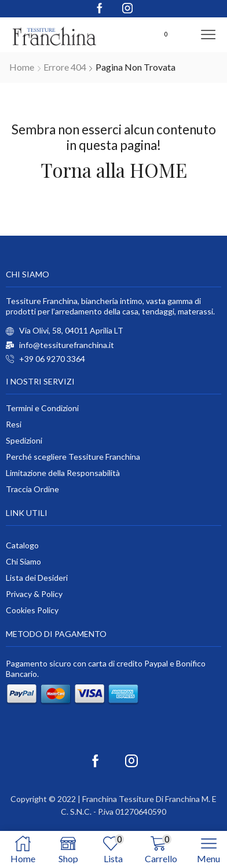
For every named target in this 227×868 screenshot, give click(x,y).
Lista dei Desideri (37, 578)
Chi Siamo (23, 561)
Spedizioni (24, 440)
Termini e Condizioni (42, 408)
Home (22, 67)
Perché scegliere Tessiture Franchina (73, 457)
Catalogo (22, 545)
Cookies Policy (32, 610)
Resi (14, 424)
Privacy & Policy (34, 594)
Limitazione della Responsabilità (63, 473)
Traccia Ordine (32, 489)
